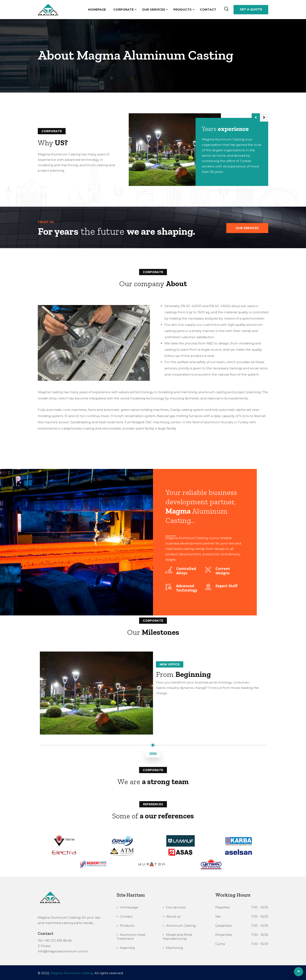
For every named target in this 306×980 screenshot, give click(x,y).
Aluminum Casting (181, 926)
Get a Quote (251, 9)
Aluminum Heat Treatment (131, 937)
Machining (174, 948)
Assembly (127, 948)
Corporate (124, 10)
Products (182, 10)
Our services (154, 10)
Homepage (97, 10)
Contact (208, 10)
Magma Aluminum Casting (72, 973)
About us (173, 916)
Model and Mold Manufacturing (177, 937)
